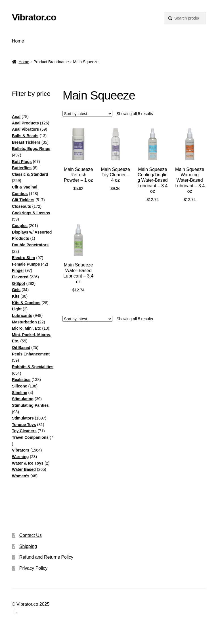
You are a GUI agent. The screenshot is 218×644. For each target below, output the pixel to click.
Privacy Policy (33, 568)
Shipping (28, 546)
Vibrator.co (34, 17)
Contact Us (31, 535)
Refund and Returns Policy (46, 557)
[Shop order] (87, 114)
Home (18, 41)
